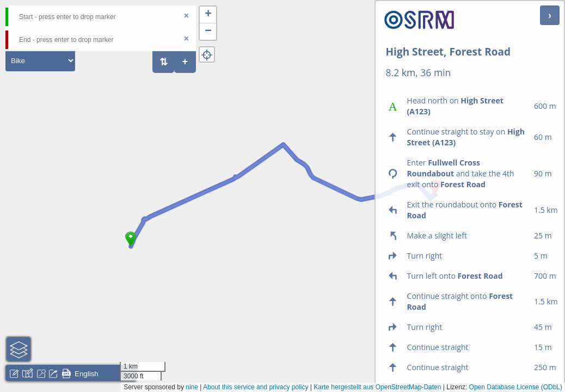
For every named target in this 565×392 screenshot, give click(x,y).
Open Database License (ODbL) (516, 387)
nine (192, 387)
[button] (131, 247)
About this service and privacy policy (256, 387)
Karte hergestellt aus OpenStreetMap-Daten (377, 387)
